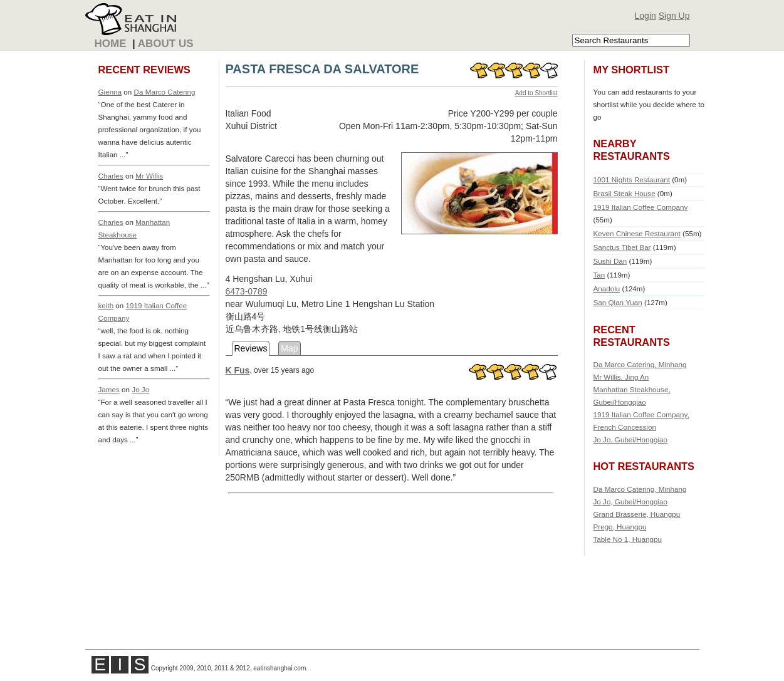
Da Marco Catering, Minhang (640, 364)
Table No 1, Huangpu (628, 539)
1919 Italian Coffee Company (641, 207)
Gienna (110, 92)
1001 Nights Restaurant (632, 179)
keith (106, 305)
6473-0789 (247, 291)
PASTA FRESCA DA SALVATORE (322, 69)
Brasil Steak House (625, 193)
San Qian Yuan (618, 302)
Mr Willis (149, 176)
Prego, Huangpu (620, 527)
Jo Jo (140, 389)
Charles (111, 176)
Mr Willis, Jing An (621, 377)
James (109, 389)
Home (111, 44)
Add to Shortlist (536, 93)
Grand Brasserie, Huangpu (637, 514)
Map (289, 348)
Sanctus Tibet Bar (622, 247)
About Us (166, 44)
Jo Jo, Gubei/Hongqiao (631, 439)
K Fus (238, 370)
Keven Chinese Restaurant (637, 233)
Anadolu (607, 289)
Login (645, 16)
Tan (599, 275)
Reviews (251, 348)
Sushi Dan (610, 261)
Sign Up (674, 16)
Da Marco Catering (165, 92)
